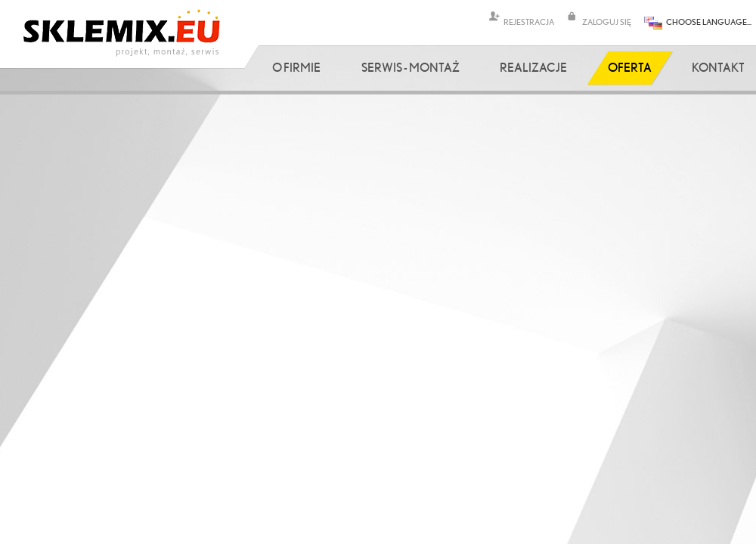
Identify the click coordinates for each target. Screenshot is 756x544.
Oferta (630, 67)
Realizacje (533, 67)
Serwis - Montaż (411, 67)
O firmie (296, 67)
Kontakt (718, 67)
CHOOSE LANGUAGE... (709, 22)
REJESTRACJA (529, 22)
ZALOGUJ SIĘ (607, 22)
